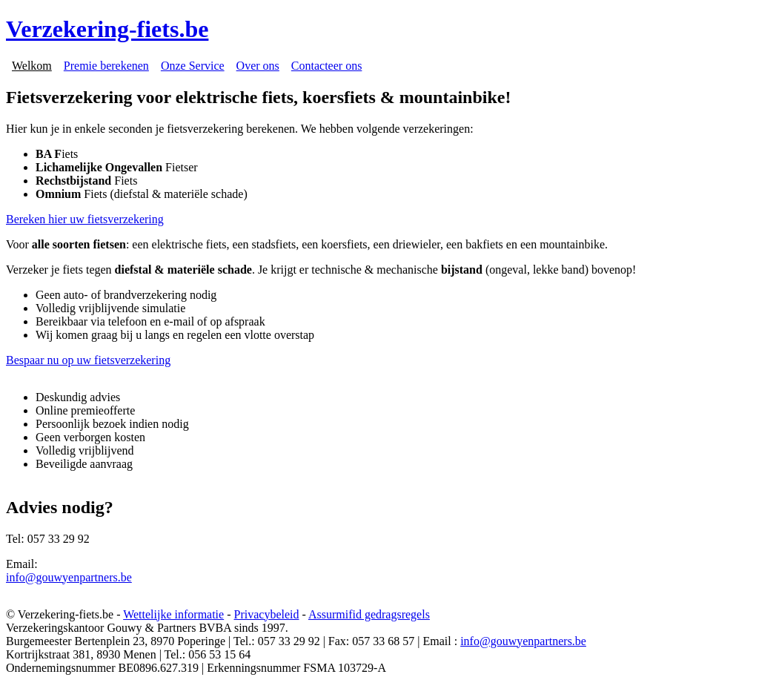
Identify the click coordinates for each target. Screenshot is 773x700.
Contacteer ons (327, 66)
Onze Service (193, 66)
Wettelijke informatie (173, 614)
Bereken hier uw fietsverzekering (85, 219)
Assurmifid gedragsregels (369, 614)
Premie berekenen (106, 66)
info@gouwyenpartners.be (69, 577)
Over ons (258, 66)
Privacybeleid (267, 614)
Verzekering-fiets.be (107, 29)
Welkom (32, 66)
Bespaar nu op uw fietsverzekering (88, 360)
